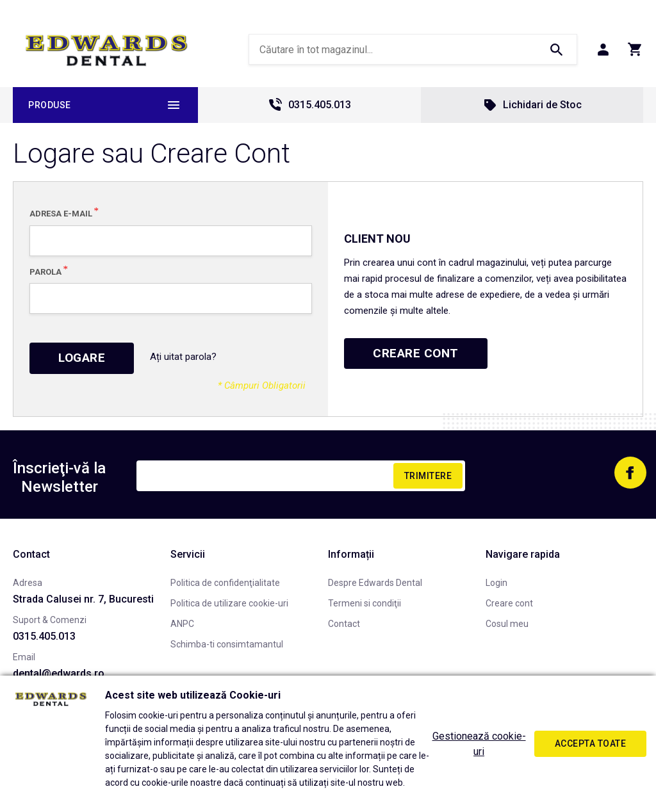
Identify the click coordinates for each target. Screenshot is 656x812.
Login (496, 583)
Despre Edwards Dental (375, 583)
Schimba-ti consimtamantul (227, 644)
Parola (45, 271)
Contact (344, 624)
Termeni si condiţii (365, 603)
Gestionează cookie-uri (479, 744)
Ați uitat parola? (183, 357)
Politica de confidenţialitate (225, 583)
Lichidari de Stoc (532, 105)
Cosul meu (507, 624)
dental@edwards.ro (59, 673)
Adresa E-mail (61, 213)
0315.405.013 (309, 105)
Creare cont (509, 603)
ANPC (182, 624)
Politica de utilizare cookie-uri (229, 603)
